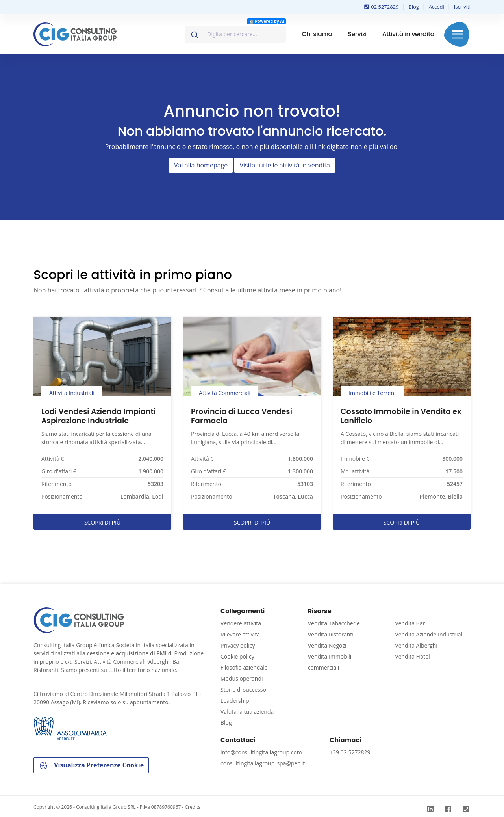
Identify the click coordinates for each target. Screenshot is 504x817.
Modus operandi (242, 678)
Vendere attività (241, 623)
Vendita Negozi (327, 645)
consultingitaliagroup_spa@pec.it (263, 763)
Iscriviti (462, 7)
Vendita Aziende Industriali (429, 634)
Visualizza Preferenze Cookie (91, 766)
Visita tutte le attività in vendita (285, 165)
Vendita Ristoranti (331, 634)
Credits (193, 807)
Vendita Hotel (412, 656)
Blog (414, 7)
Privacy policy (238, 645)
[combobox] (235, 34)
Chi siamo (317, 34)
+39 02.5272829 (350, 752)
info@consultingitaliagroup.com (261, 752)
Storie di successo (243, 690)
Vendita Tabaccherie (334, 623)
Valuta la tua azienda (247, 712)
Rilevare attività (240, 634)
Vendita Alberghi (416, 645)
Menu (457, 34)
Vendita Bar (410, 623)
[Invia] (194, 33)
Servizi (357, 34)
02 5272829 (382, 7)
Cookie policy (237, 656)
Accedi (436, 7)
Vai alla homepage (201, 165)
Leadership (235, 701)
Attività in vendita (408, 34)
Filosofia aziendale (244, 667)
